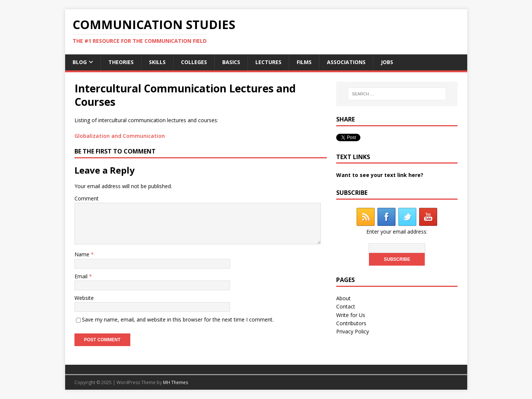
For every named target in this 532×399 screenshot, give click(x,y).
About (343, 298)
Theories (121, 62)
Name (83, 254)
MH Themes (176, 382)
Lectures (268, 62)
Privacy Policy (353, 331)
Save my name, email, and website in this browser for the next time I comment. (178, 319)
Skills (157, 62)
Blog (80, 62)
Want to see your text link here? (380, 175)
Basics (231, 62)
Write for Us (351, 315)
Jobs (387, 62)
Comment (87, 198)
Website (84, 298)
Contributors (351, 323)
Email (82, 276)
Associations (346, 62)
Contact (346, 306)
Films (304, 62)
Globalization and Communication (120, 136)
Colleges (194, 62)
